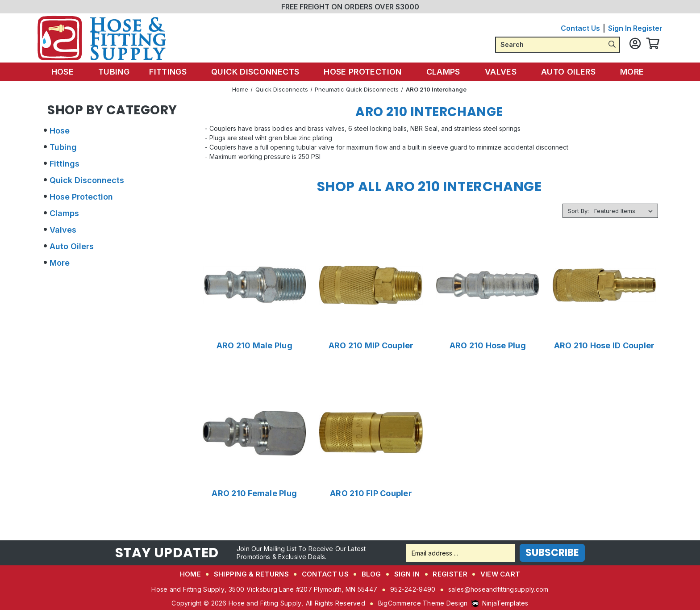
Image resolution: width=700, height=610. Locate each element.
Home (190, 574)
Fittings (174, 72)
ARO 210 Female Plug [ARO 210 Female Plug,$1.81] (254, 493)
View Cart (500, 574)
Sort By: (578, 211)
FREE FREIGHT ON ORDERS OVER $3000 (350, 7)
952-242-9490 (413, 589)
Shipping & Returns (251, 574)
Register (648, 28)
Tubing (119, 72)
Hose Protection (365, 72)
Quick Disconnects (259, 72)
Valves (500, 72)
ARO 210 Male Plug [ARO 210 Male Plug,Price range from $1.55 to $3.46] (254, 346)
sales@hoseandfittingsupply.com (498, 589)
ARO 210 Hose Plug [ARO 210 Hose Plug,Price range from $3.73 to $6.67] (488, 346)
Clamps (444, 72)
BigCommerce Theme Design (423, 603)
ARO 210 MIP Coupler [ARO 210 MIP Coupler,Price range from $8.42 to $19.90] (371, 346)
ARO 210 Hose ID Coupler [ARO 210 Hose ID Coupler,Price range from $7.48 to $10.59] (604, 346)
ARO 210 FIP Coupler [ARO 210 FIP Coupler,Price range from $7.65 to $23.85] (371, 493)
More (627, 72)
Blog (371, 574)
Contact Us (580, 28)
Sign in (620, 28)
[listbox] (625, 211)
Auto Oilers (565, 72)
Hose (72, 72)
